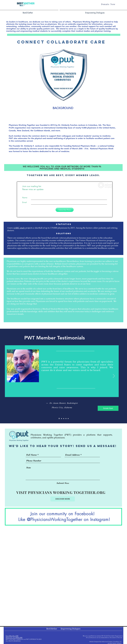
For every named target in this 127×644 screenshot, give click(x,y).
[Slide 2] (62, 418)
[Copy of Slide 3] (66, 418)
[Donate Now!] (108, 408)
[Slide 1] (59, 419)
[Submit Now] (63, 483)
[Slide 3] (64, 418)
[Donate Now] (108, 4)
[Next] (114, 376)
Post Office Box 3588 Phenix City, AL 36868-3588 (14, 637)
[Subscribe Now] (65, 210)
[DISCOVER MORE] (63, 499)
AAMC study (19, 228)
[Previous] (13, 376)
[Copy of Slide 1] (68, 418)
